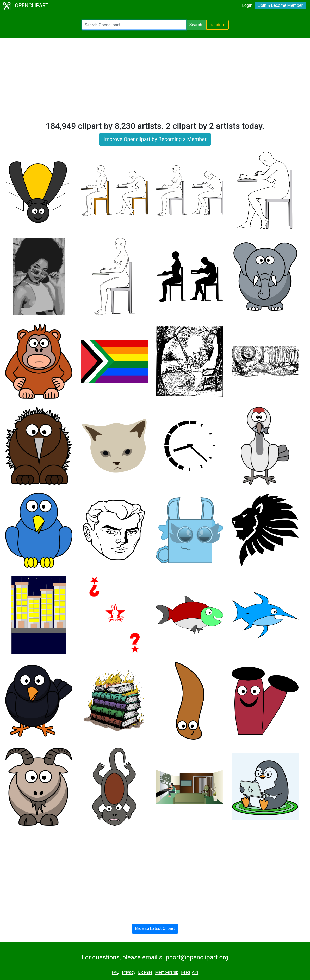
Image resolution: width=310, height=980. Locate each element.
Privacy (129, 973)
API (195, 973)
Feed (186, 973)
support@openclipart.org (194, 957)
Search (196, 25)
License (145, 973)
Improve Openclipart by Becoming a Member (155, 139)
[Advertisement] (155, 82)
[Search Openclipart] (134, 25)
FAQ (116, 973)
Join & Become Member (281, 5)
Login (247, 5)
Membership (167, 973)
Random (218, 25)
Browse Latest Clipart (155, 928)
